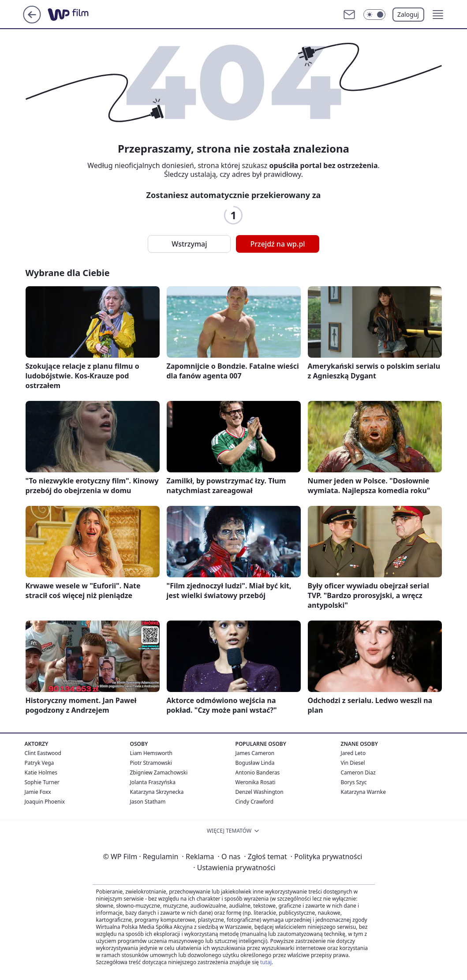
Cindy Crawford (255, 802)
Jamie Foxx (38, 792)
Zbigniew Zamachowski (159, 772)
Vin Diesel (353, 763)
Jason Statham (148, 802)
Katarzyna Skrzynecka (157, 792)
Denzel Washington (260, 792)
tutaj (266, 962)
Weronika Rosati (256, 782)
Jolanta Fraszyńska (153, 782)
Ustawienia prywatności (234, 868)
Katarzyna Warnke (363, 792)
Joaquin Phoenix (45, 802)
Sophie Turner (42, 782)
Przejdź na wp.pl (277, 244)
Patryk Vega (39, 763)
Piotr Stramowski (151, 763)
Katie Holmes (41, 772)
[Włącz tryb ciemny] (374, 15)
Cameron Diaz (358, 772)
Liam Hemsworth (151, 753)
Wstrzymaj (189, 244)
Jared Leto (353, 753)
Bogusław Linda (255, 763)
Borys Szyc (354, 782)
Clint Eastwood (43, 753)
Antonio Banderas (258, 772)
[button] (438, 15)
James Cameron (255, 753)
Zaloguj (408, 14)
